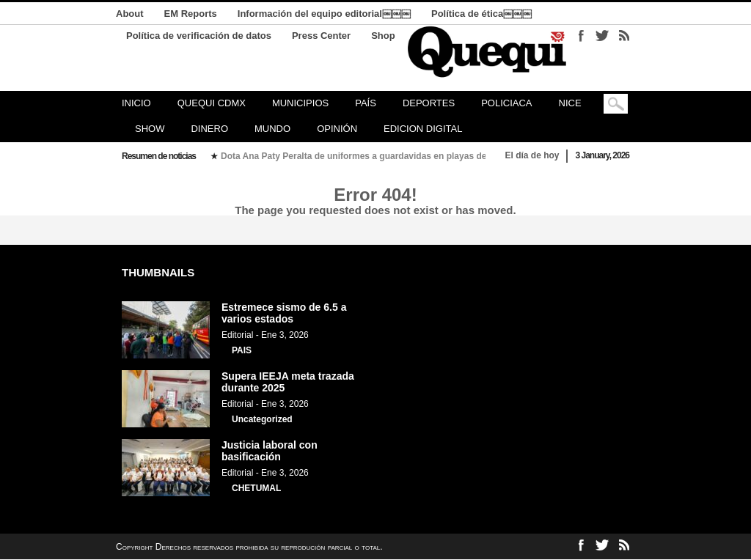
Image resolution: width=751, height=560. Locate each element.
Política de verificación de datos (199, 36)
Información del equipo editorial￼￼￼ (324, 14)
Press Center (321, 36)
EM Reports (191, 14)
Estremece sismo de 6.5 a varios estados (284, 313)
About (130, 14)
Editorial (237, 335)
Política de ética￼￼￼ (481, 14)
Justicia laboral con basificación (270, 451)
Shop (383, 36)
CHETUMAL (256, 488)
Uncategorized (262, 419)
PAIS (242, 350)
